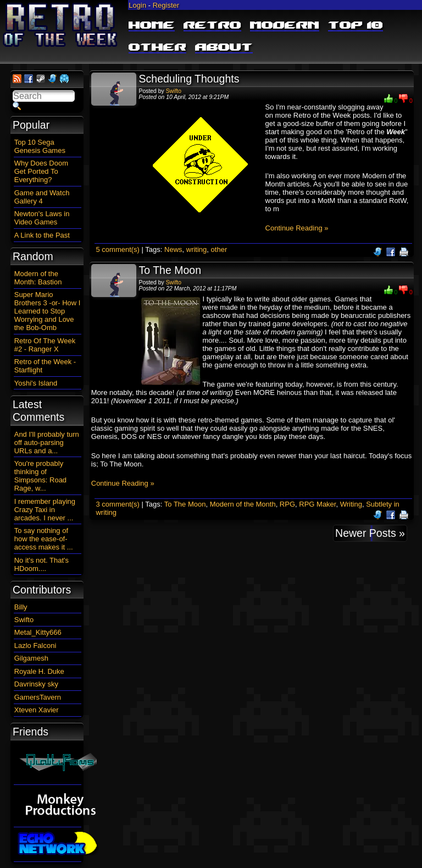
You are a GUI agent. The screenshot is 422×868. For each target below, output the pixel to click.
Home (152, 26)
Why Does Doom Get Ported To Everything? (41, 171)
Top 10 (356, 26)
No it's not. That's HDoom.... (41, 564)
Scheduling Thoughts (189, 79)
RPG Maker (317, 504)
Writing (351, 504)
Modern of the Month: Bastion (38, 278)
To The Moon (170, 270)
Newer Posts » (370, 533)
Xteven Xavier (37, 710)
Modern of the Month (243, 504)
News (173, 249)
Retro (212, 26)
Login (137, 5)
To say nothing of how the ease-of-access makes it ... (44, 539)
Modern (285, 26)
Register (166, 5)
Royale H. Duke (39, 671)
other (219, 249)
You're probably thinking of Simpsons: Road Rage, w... (40, 476)
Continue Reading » (297, 228)
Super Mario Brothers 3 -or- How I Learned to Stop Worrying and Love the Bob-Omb (48, 311)
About (224, 48)
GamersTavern (38, 697)
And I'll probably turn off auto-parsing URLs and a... (47, 443)
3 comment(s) (117, 504)
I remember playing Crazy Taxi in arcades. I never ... (45, 510)
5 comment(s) (117, 249)
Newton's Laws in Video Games (42, 218)
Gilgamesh (31, 658)
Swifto (174, 91)
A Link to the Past (42, 235)
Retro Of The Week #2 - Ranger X (45, 345)
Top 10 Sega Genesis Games (40, 146)
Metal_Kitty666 (38, 632)
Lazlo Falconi (35, 645)
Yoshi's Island (36, 383)
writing (197, 249)
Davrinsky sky (36, 684)
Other (157, 48)
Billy (21, 607)
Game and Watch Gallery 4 (42, 197)
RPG (287, 504)
